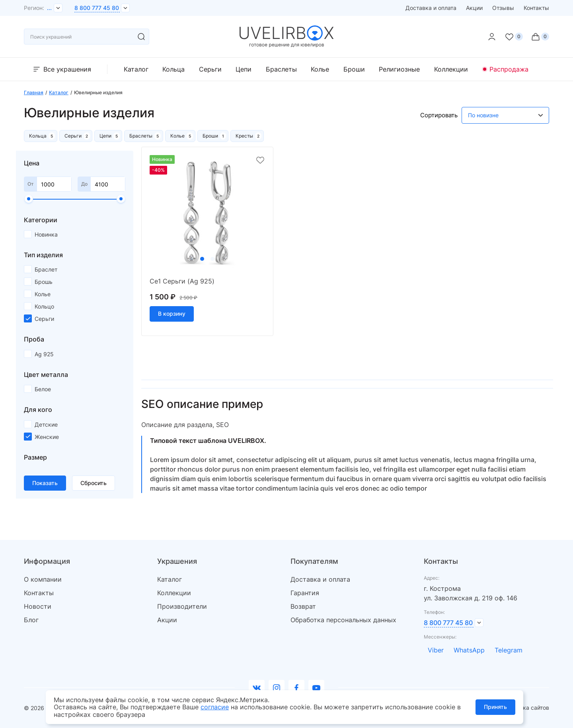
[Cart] (540, 37)
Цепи (244, 69)
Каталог (136, 69)
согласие (215, 707)
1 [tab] (202, 259)
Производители (182, 606)
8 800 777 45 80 (97, 8)
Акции (474, 8)
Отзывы (503, 8)
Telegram (509, 650)
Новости (38, 606)
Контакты (536, 8)
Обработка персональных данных (343, 620)
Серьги (210, 69)
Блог (31, 620)
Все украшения (61, 69)
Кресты (244, 136)
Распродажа (509, 69)
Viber (436, 650)
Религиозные (399, 69)
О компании (43, 579)
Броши (354, 69)
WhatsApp (469, 650)
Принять (495, 707)
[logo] (287, 45)
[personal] (492, 37)
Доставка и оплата (431, 8)
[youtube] (316, 688)
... (49, 8)
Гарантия (305, 593)
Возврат (303, 606)
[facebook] (296, 688)
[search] (141, 37)
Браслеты (281, 69)
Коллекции (451, 69)
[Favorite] (514, 37)
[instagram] (277, 688)
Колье (320, 69)
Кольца (173, 69)
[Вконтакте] (257, 688)
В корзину (172, 314)
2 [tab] (212, 259)
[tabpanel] (207, 213)
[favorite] (260, 160)
